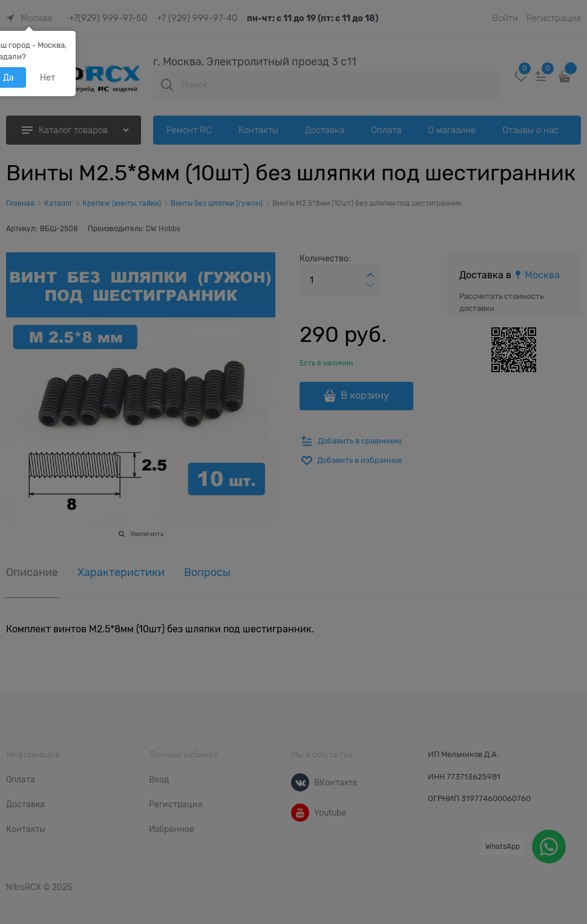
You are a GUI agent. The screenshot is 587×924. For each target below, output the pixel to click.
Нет (48, 77)
